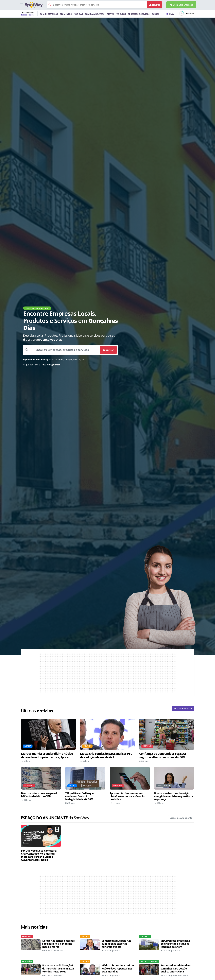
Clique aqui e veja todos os (42, 365)
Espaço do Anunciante (181, 818)
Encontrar (108, 350)
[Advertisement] (108, 673)
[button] (21, 5)
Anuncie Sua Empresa (181, 5)
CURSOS (156, 14)
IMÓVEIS (110, 14)
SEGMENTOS (66, 14)
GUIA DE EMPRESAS (49, 14)
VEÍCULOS (121, 14)
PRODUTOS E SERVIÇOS (139, 14)
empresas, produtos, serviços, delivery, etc (54, 360)
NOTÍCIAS (78, 14)
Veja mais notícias (183, 708)
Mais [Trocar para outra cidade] (170, 14)
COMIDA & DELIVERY (95, 14)
